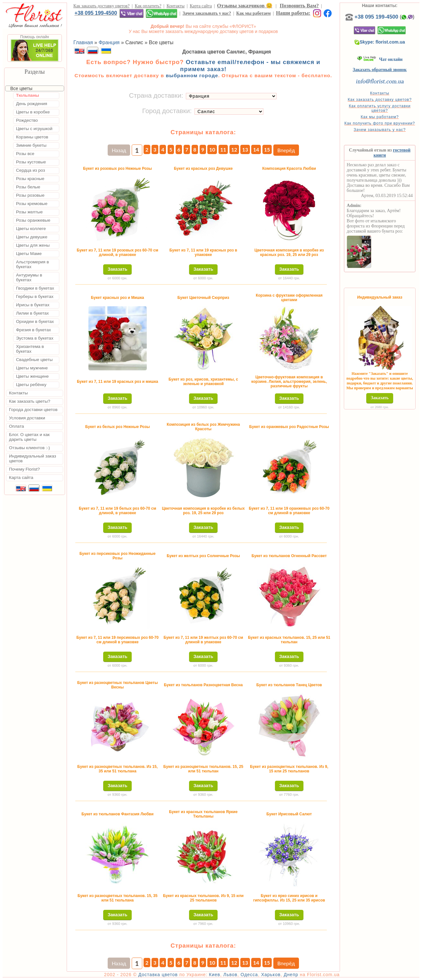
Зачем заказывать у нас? (207, 13)
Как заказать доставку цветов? (101, 6)
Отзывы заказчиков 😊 (244, 6)
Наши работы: (293, 13)
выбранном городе (192, 75)
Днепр (291, 975)
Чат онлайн (380, 59)
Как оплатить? (148, 6)
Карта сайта (201, 6)
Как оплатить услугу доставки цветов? (380, 108)
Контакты (176, 6)
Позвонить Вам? (299, 6)
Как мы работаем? (380, 117)
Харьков (271, 975)
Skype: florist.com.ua (380, 42)
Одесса (249, 975)
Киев (215, 975)
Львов (230, 975)
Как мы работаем (253, 13)
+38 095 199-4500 (96, 13)
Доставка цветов (158, 975)
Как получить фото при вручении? (380, 123)
